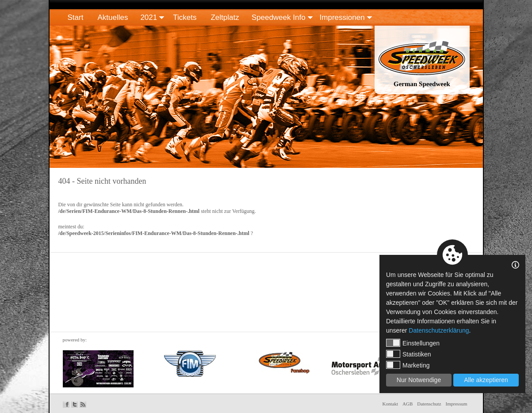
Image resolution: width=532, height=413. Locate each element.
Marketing (408, 365)
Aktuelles (113, 17)
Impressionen (342, 17)
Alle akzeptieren (486, 380)
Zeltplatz (225, 17)
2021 (149, 17)
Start (76, 17)
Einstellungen (413, 343)
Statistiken (409, 354)
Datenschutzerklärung (439, 330)
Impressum (457, 404)
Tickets (185, 17)
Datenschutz (429, 404)
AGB (408, 404)
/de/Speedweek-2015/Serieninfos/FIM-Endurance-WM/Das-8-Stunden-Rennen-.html (154, 233)
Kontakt (390, 404)
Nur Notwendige (419, 380)
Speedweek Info (279, 17)
